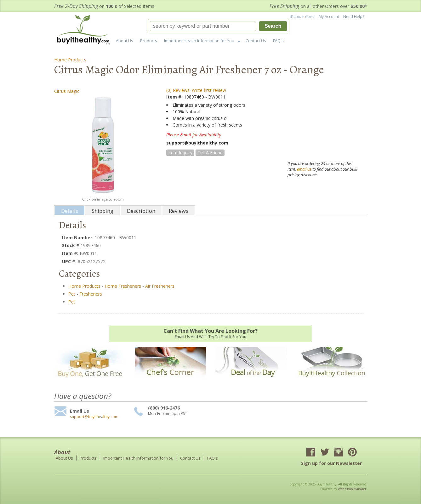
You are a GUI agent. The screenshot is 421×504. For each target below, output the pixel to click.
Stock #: (71, 245)
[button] (219, 26)
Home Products (70, 60)
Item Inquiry (180, 153)
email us (304, 169)
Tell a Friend (210, 153)
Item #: (175, 97)
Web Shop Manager (352, 489)
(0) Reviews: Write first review (196, 90)
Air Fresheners (160, 286)
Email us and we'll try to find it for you (210, 333)
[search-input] (203, 26)
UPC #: (70, 261)
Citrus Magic (67, 91)
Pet (72, 294)
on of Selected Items (104, 6)
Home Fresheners (123, 286)
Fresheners (91, 294)
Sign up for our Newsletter (331, 463)
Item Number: (78, 238)
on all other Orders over (318, 6)
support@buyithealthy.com (94, 417)
